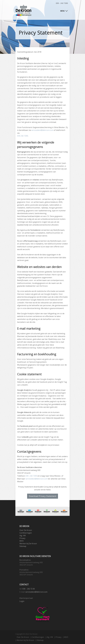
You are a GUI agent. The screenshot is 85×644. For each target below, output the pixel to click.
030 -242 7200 (31, 476)
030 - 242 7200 (62, 3)
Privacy (22, 538)
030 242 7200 (23, 136)
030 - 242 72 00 (29, 589)
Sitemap (23, 546)
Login (22, 601)
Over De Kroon (26, 530)
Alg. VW (23, 536)
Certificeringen (26, 533)
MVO (22, 541)
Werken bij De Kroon (28, 544)
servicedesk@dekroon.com (42, 130)
